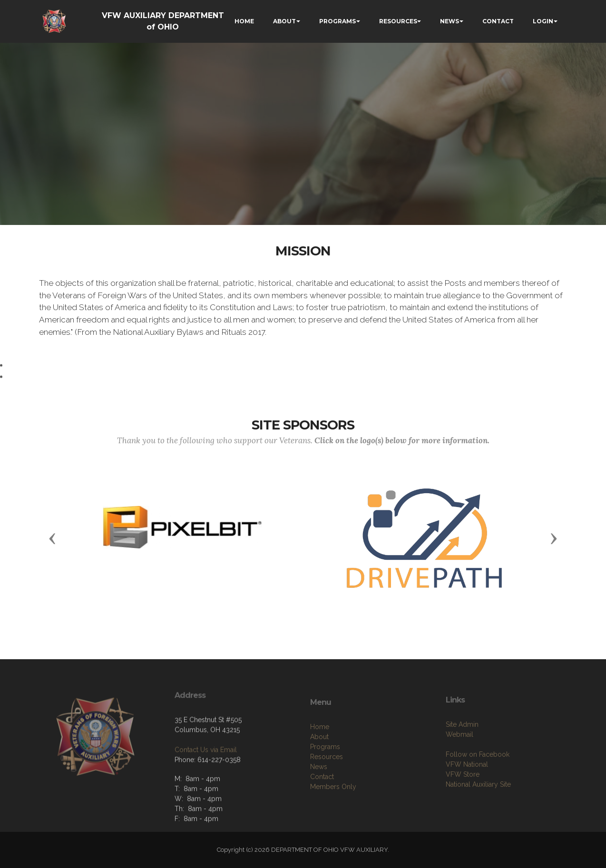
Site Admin (462, 751)
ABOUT (284, 21)
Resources (327, 787)
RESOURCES (398, 21)
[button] (52, 538)
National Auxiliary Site (478, 811)
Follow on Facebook (478, 781)
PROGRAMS (337, 21)
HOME (244, 21)
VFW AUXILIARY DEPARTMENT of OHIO (163, 21)
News (319, 797)
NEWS (450, 21)
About (319, 767)
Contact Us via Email (206, 771)
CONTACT (498, 21)
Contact (322, 807)
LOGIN (543, 21)
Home (320, 757)
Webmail (459, 761)
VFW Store (463, 801)
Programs (325, 777)
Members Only (333, 817)
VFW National (467, 791)
